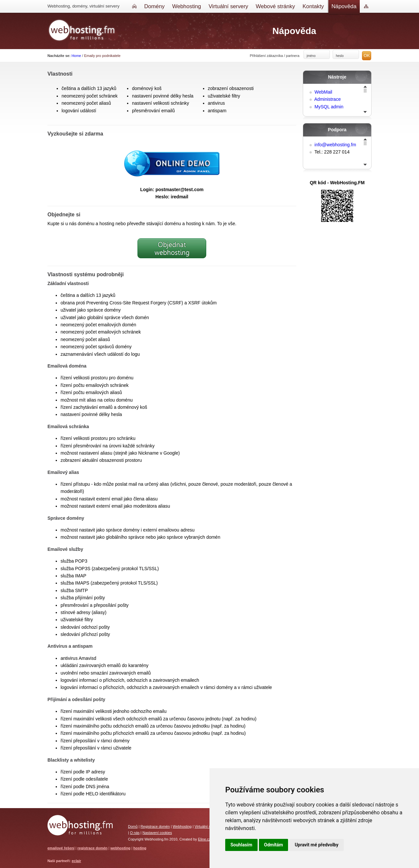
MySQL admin (329, 107)
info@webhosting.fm (335, 145)
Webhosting (182, 826)
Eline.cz (204, 839)
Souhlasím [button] (241, 845)
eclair (76, 861)
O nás (135, 833)
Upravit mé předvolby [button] (316, 845)
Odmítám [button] (274, 845)
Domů (133, 826)
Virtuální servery (207, 826)
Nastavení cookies (157, 833)
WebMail (323, 92)
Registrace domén (155, 826)
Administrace (328, 99)
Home (76, 56)
